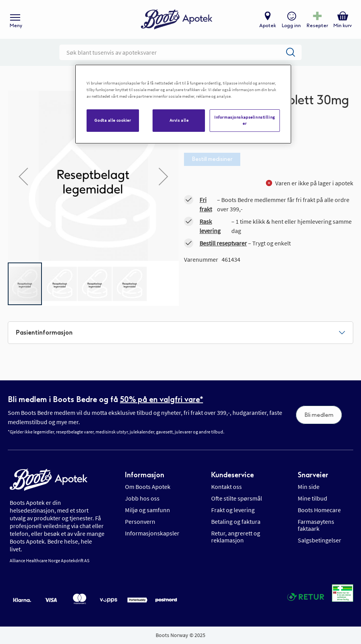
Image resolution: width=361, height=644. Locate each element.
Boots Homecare (319, 510)
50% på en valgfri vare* (161, 399)
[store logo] (177, 20)
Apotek (268, 26)
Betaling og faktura (236, 521)
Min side (309, 487)
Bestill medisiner (212, 159)
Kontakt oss (226, 487)
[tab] (180, 333)
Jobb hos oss (142, 498)
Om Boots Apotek (148, 487)
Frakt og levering (233, 510)
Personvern (140, 521)
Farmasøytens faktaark (316, 525)
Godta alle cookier (113, 120)
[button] (23, 176)
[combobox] (180, 52)
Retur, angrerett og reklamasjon (236, 537)
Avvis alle (179, 120)
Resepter (317, 26)
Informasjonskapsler (152, 533)
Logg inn (291, 26)
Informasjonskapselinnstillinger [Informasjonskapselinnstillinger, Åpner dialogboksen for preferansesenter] (245, 120)
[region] (183, 104)
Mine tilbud (312, 498)
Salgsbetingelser (319, 540)
